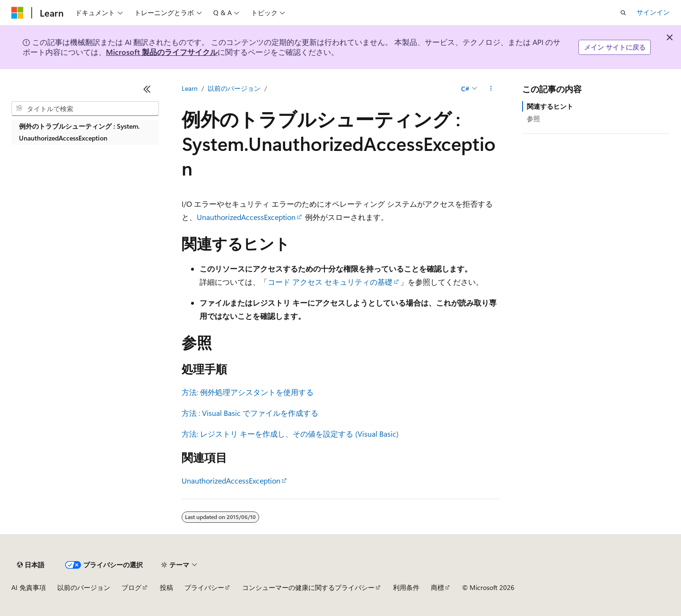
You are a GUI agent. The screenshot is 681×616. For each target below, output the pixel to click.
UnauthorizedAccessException (246, 217)
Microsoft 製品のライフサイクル (162, 52)
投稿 (166, 587)
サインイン (653, 12)
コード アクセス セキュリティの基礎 (330, 282)
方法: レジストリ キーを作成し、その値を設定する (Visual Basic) (290, 434)
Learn (190, 88)
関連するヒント (550, 106)
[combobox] (85, 109)
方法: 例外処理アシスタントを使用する (248, 392)
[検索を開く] (623, 13)
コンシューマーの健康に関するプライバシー (308, 587)
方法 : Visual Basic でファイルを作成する (250, 413)
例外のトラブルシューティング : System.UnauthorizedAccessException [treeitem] (79, 132)
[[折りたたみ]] (147, 89)
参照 (533, 119)
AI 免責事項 (29, 587)
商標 (437, 587)
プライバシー (204, 587)
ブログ (131, 587)
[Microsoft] (17, 13)
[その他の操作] (491, 88)
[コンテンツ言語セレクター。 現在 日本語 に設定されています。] (31, 565)
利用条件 (406, 587)
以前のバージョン (234, 88)
